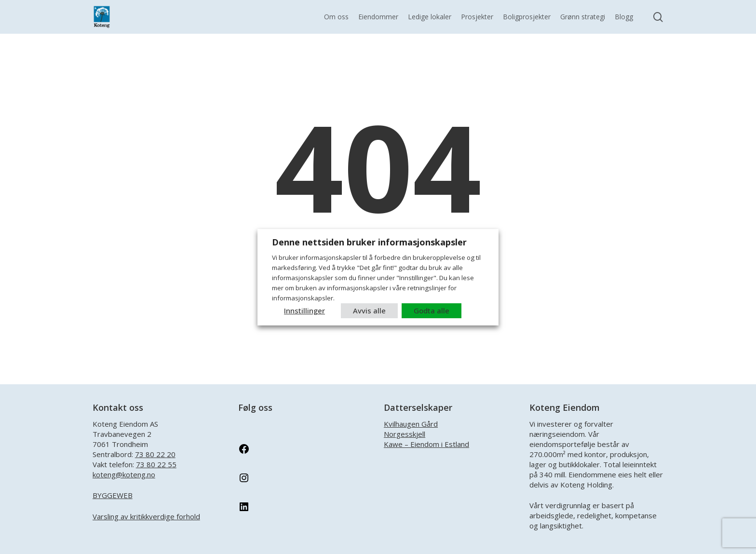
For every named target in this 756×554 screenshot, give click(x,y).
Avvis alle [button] (369, 311)
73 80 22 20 (155, 454)
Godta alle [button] (432, 311)
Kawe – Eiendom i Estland (426, 444)
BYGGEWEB (113, 495)
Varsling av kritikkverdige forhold (146, 516)
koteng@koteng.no (124, 474)
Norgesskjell (405, 434)
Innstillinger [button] (304, 311)
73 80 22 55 (156, 464)
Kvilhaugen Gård (411, 424)
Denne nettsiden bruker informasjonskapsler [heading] (369, 242)
